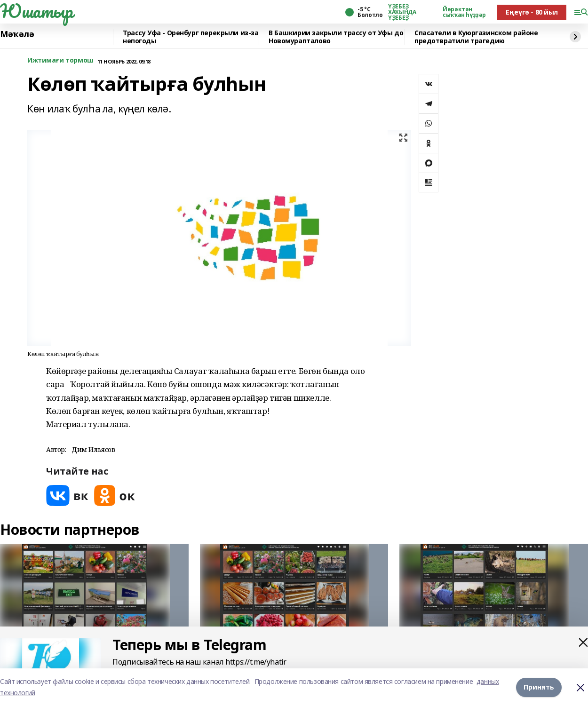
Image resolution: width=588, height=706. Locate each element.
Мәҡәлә (17, 34)
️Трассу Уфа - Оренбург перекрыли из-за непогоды (191, 37)
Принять (539, 687)
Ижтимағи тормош (60, 60)
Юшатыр (36, 11)
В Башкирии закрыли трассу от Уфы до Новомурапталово (336, 37)
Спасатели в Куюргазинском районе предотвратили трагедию (476, 37)
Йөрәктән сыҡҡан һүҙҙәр (464, 12)
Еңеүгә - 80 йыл (532, 12)
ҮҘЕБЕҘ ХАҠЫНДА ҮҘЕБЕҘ (402, 12)
